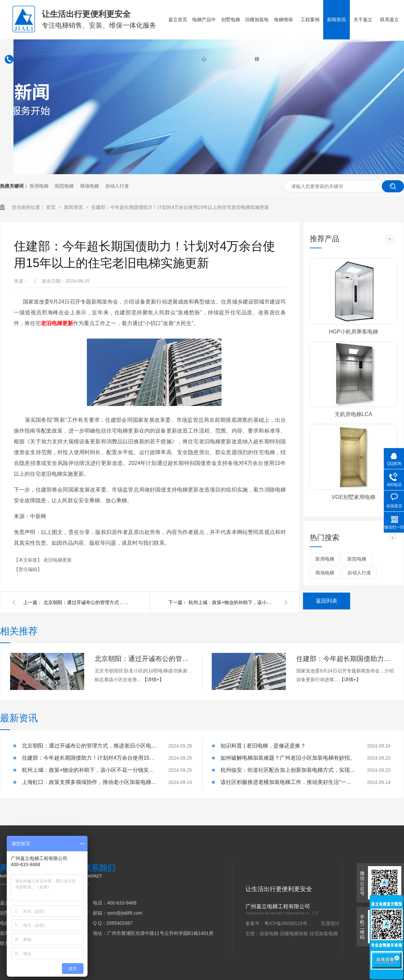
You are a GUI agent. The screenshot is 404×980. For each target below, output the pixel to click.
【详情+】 (153, 679)
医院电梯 (64, 186)
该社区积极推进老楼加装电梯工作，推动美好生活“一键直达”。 (288, 782)
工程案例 (310, 20)
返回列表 (327, 601)
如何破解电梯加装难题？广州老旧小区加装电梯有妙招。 (288, 758)
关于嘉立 (363, 20)
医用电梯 (39, 186)
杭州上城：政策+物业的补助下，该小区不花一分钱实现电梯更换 (232, 602)
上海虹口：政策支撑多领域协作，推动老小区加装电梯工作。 (89, 782)
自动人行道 (117, 186)
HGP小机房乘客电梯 (354, 332)
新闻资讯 (336, 20)
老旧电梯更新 (58, 560)
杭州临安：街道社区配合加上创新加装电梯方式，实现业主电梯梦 (288, 770)
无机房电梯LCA (353, 414)
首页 (52, 207)
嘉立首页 (178, 20)
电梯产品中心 (204, 39)
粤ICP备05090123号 (286, 923)
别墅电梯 (231, 20)
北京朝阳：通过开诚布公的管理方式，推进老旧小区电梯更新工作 (87, 602)
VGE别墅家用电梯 (353, 497)
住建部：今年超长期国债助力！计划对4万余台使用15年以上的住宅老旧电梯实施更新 (180, 207)
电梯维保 (283, 20)
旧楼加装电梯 (257, 39)
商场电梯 (90, 186)
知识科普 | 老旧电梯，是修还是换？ (263, 746)
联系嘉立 (390, 20)
